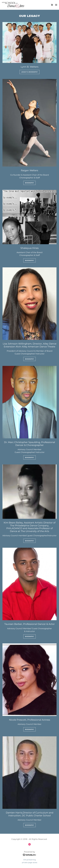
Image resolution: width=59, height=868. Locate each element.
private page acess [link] (30, 862)
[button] (56, 5)
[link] (13, 5)
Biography (29, 183)
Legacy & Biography (29, 72)
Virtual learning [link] (29, 860)
